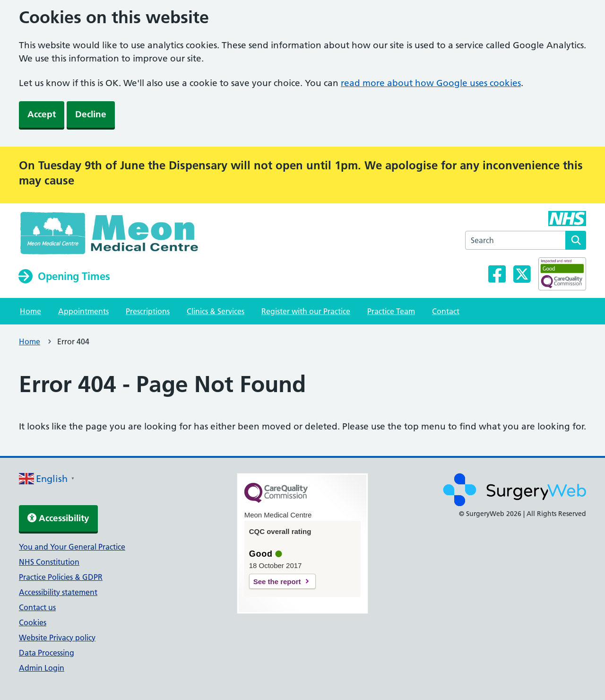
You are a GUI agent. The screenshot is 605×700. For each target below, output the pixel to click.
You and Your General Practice (72, 547)
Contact (446, 311)
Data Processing (47, 653)
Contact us (37, 607)
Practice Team (391, 311)
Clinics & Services (216, 311)
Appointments (83, 311)
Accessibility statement (58, 592)
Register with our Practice (306, 311)
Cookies (33, 622)
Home (30, 311)
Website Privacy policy (57, 638)
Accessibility (58, 518)
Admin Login (42, 668)
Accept (42, 114)
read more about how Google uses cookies (431, 83)
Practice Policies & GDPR (61, 577)
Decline (91, 114)
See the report (277, 582)
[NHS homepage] (123, 236)
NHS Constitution (49, 562)
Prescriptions (148, 311)
